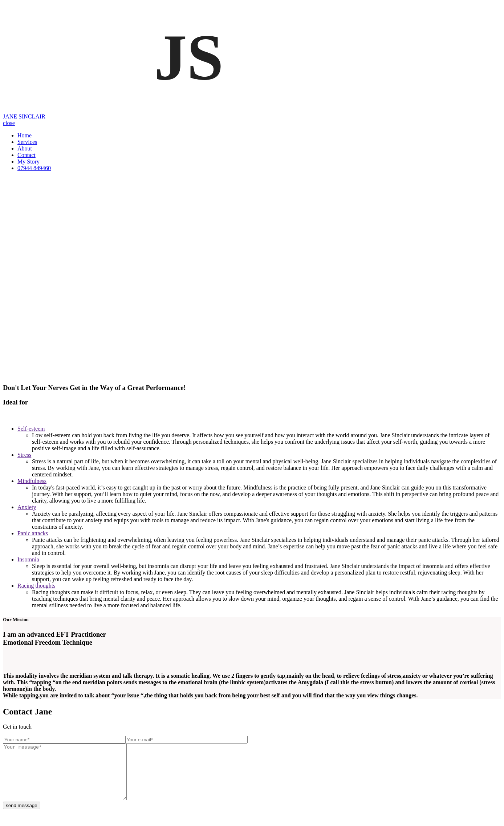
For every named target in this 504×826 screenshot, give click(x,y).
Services (27, 142)
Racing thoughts (36, 586)
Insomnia (28, 559)
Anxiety (27, 507)
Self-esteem (31, 429)
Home (25, 135)
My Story (29, 162)
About (25, 148)
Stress (24, 455)
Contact (27, 155)
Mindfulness (32, 481)
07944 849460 (34, 168)
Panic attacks (33, 533)
